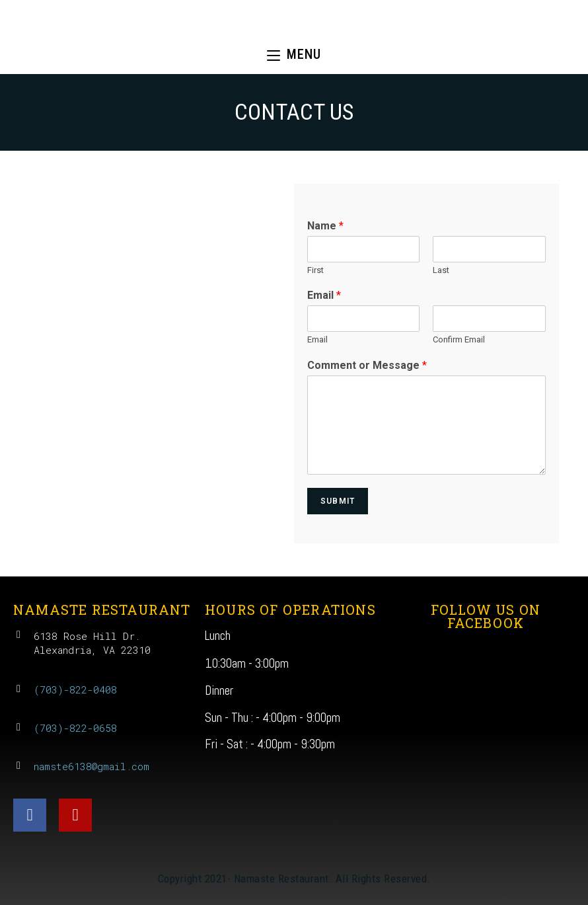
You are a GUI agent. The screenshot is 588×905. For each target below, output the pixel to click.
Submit (338, 501)
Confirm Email (459, 339)
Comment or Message (367, 365)
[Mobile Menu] (294, 55)
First (315, 270)
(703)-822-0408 (75, 689)
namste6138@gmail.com (92, 766)
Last (441, 270)
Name (325, 226)
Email (324, 295)
